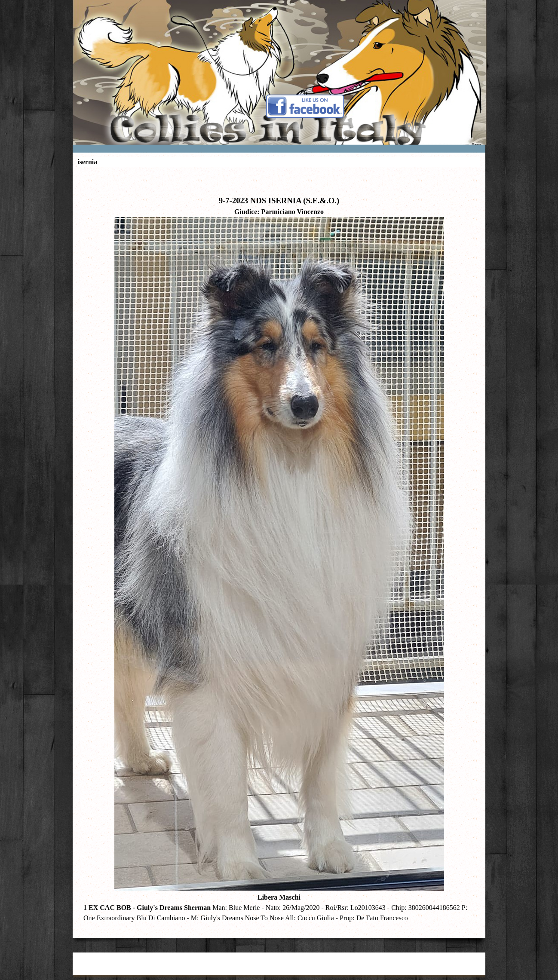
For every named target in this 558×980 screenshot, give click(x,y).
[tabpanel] (279, 550)
